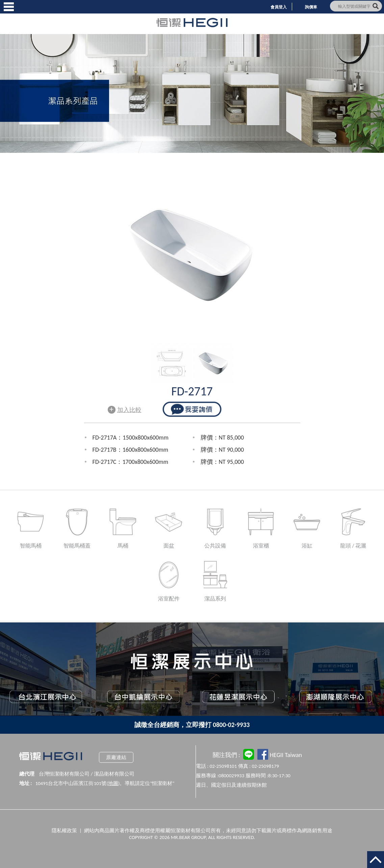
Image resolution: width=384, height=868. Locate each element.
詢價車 (311, 7)
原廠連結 (116, 757)
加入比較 (125, 409)
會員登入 (279, 7)
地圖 (113, 783)
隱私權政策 (64, 831)
